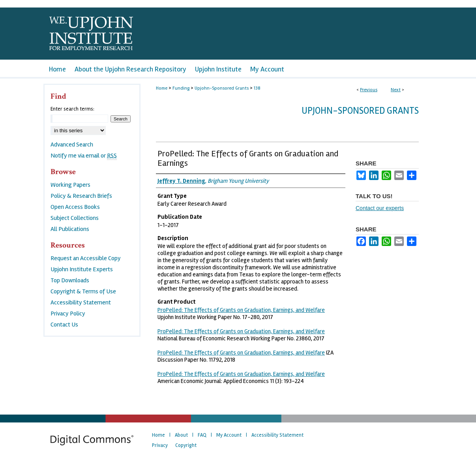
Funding (181, 88)
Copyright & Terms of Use (83, 291)
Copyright (186, 445)
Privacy (160, 445)
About (181, 435)
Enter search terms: (72, 109)
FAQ (202, 435)
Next (396, 90)
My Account (229, 435)
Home (162, 88)
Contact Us (64, 325)
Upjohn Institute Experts (82, 269)
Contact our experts (380, 208)
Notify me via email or (84, 156)
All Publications (70, 229)
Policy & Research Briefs (81, 196)
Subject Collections (75, 218)
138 (257, 88)
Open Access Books (75, 207)
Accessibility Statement (81, 302)
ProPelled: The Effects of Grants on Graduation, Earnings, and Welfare (241, 310)
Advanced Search (72, 145)
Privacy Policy (68, 313)
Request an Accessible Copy (86, 258)
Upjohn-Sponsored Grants (222, 88)
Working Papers (70, 185)
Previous (369, 90)
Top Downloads (70, 280)
